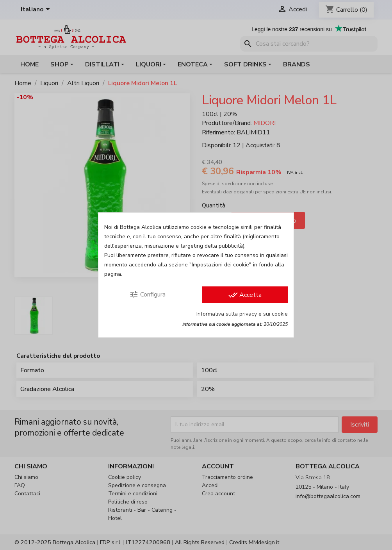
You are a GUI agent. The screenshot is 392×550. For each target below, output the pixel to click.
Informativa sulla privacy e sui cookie (242, 314)
